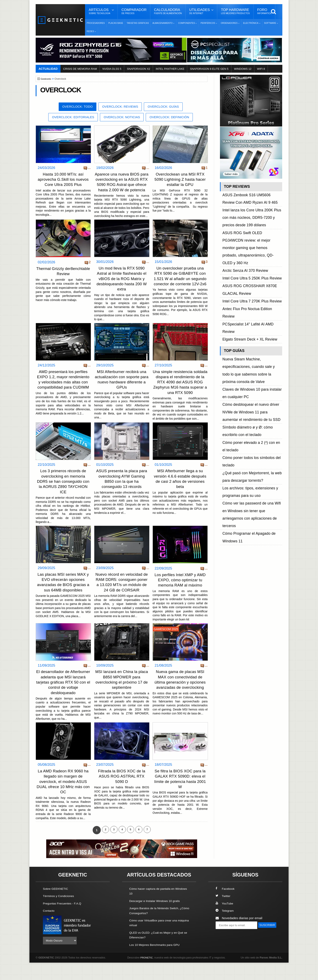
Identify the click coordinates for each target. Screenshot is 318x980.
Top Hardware (235, 11)
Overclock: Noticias (122, 118)
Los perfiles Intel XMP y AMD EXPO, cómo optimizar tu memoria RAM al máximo (180, 591)
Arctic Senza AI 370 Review (242, 235)
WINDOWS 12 (243, 69)
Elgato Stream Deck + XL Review (246, 268)
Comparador (134, 11)
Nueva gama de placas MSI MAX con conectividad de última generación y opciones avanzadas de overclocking (180, 695)
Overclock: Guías (167, 107)
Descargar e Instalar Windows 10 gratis (157, 919)
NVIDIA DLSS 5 (112, 69)
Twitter (223, 914)
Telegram (225, 928)
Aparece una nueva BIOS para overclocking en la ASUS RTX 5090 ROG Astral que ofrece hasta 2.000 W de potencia (122, 185)
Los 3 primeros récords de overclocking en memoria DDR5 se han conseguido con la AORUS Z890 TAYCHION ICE (63, 492)
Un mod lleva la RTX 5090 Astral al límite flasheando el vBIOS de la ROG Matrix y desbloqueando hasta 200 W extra (122, 285)
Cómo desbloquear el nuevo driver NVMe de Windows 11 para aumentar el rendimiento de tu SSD (252, 313)
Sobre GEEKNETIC (57, 907)
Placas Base (116, 23)
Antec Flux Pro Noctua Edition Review (249, 259)
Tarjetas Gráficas (138, 23)
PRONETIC (147, 975)
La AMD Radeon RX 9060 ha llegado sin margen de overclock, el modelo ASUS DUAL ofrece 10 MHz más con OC (63, 799)
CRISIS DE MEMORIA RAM (80, 69)
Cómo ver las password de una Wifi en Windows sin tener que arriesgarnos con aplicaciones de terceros (251, 373)
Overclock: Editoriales (69, 118)
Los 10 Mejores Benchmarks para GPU (157, 962)
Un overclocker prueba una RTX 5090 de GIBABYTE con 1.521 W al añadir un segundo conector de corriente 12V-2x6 (180, 285)
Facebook (226, 907)
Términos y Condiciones (60, 914)
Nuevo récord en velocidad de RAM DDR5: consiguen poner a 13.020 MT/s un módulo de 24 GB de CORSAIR (122, 596)
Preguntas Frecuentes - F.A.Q (64, 921)
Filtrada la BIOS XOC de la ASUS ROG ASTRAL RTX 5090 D (122, 794)
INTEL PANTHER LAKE (170, 69)
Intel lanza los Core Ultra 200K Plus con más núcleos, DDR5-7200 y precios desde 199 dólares (251, 207)
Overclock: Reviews (120, 107)
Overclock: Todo (74, 107)
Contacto (49, 928)
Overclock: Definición (174, 118)
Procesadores (96, 23)
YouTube (225, 921)
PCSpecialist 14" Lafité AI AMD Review (250, 263)
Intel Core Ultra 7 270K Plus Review (248, 254)
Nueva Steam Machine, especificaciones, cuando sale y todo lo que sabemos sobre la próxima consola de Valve (252, 290)
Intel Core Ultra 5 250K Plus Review (248, 240)
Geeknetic (47, 79)
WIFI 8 (261, 69)
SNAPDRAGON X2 (138, 69)
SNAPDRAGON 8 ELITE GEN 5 (209, 69)
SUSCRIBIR (226, 951)
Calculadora (168, 11)
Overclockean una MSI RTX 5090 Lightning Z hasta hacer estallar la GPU (180, 180)
